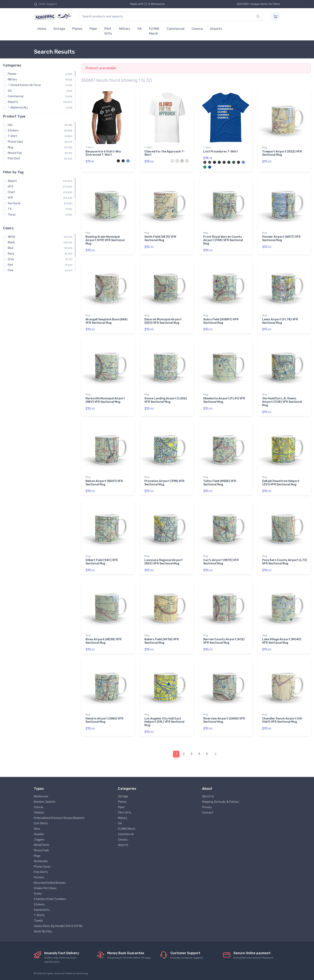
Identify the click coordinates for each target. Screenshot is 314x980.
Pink (11, 270)
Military (125, 29)
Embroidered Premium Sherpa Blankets (59, 818)
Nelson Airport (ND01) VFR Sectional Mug (104, 483)
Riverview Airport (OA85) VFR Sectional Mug (224, 720)
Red (10, 265)
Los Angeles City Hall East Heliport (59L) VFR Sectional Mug (164, 722)
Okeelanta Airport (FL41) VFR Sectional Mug (224, 400)
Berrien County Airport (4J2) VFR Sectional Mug (224, 641)
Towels (38, 921)
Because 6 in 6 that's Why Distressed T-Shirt (103, 153)
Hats (37, 829)
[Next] (215, 754)
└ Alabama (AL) (18, 108)
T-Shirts (39, 915)
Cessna (197, 29)
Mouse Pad (15, 153)
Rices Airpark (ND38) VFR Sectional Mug (104, 641)
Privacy (207, 807)
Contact (208, 813)
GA (140, 29)
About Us (208, 796)
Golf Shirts (41, 823)
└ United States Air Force (24, 85)
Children (39, 813)
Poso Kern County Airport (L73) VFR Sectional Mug (285, 562)
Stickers (13, 131)
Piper (93, 29)
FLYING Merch (154, 31)
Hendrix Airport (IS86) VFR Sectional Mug (104, 720)
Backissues (41, 796)
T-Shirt (13, 136)
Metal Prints (42, 845)
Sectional (14, 203)
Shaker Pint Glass (45, 888)
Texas (12, 215)
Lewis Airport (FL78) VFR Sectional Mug (280, 321)
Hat (10, 125)
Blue (11, 248)
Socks (38, 894)
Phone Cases (42, 867)
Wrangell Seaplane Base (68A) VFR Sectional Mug (107, 321)
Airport (12, 181)
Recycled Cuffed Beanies (50, 883)
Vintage (59, 29)
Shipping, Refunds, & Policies (220, 802)
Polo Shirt (14, 159)
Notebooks (41, 861)
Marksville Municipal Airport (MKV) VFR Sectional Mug (105, 400)
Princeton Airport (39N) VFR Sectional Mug (164, 483)
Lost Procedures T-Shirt (221, 152)
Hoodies (39, 834)
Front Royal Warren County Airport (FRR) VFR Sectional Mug (223, 240)
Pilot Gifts (108, 31)
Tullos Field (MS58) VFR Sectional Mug (220, 483)
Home (42, 29)
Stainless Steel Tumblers (50, 899)
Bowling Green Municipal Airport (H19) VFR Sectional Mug (105, 240)
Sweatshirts (42, 910)
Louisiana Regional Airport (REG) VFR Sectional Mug (164, 562)
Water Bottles (43, 931)
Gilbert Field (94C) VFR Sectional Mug (102, 562)
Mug (10, 147)
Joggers (39, 840)
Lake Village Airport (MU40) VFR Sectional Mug (282, 641)
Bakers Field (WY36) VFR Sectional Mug (162, 641)
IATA (11, 187)
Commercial (176, 29)
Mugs (37, 856)
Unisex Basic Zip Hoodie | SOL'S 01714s (58, 926)
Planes (77, 29)
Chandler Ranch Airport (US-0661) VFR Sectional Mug (283, 720)
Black (11, 242)
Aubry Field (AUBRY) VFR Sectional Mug (221, 321)
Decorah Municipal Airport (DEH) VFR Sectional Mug (163, 321)
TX (10, 209)
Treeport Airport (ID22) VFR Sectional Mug (282, 153)
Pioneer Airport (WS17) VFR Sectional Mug (281, 238)
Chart (12, 192)
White (12, 237)
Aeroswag (82, 973)
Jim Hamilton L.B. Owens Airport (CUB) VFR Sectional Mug (282, 402)
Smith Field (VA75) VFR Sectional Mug (160, 238)
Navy (11, 254)
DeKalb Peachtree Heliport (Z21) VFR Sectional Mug (281, 483)
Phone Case (15, 142)
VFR (10, 198)
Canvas (39, 807)
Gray (11, 259)
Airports (216, 29)
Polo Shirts (41, 872)
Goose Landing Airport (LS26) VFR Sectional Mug (166, 400)
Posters (39, 877)
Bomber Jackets (45, 802)
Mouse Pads (41, 850)
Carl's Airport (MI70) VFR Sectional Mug (221, 562)
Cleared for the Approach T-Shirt (165, 153)
